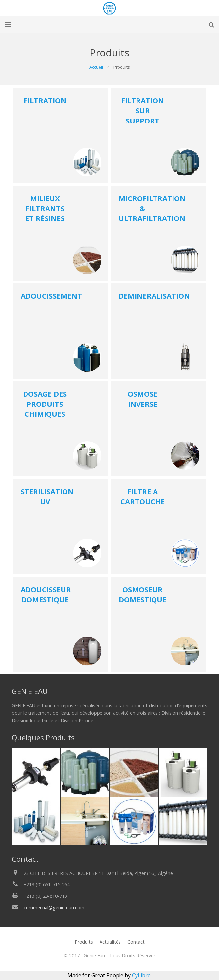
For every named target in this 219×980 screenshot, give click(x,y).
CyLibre (141, 975)
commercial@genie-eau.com (54, 907)
